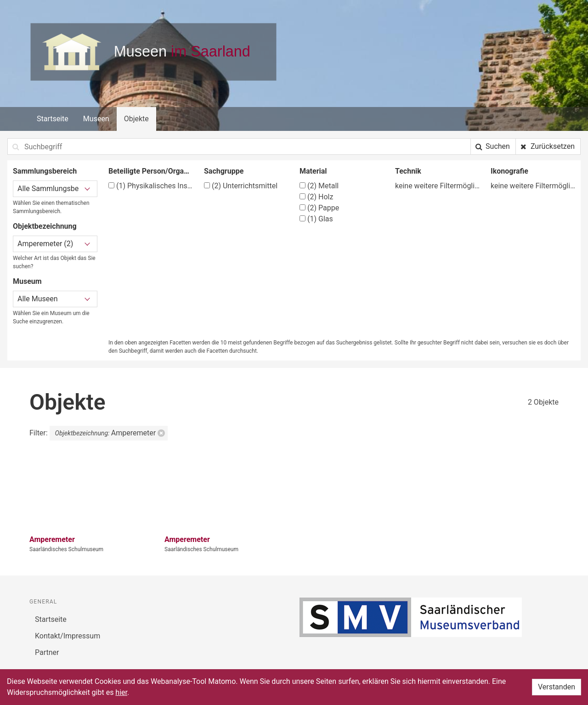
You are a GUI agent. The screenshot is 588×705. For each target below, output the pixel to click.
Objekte (136, 119)
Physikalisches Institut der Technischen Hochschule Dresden (151, 186)
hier (121, 692)
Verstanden (557, 687)
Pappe (319, 208)
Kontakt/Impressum (68, 636)
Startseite (53, 119)
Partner (47, 652)
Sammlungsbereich (45, 171)
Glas (316, 219)
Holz (316, 197)
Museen (96, 119)
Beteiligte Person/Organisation (151, 171)
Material (313, 171)
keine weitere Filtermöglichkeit (437, 186)
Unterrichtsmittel (241, 186)
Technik (408, 171)
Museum (27, 281)
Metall (319, 186)
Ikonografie (509, 171)
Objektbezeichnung (45, 226)
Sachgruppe (224, 171)
